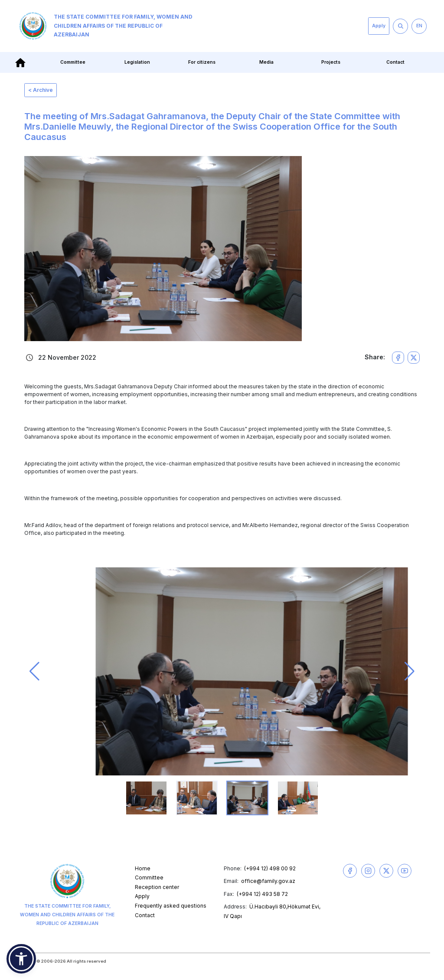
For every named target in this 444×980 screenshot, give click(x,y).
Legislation (137, 62)
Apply (379, 26)
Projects (331, 62)
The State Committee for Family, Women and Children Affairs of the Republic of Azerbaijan (106, 26)
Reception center (157, 887)
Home (143, 868)
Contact (395, 62)
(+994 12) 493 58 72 (262, 894)
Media (266, 62)
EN (419, 26)
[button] (34, 671)
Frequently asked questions (171, 906)
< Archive (41, 90)
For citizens (202, 62)
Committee (73, 62)
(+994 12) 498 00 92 (270, 868)
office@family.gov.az (268, 881)
